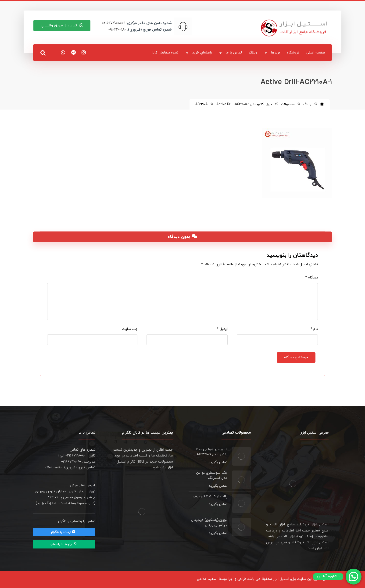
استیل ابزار (281, 579)
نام (314, 329)
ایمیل (222, 329)
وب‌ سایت (130, 329)
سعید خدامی (207, 579)
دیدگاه (312, 278)
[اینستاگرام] (84, 53)
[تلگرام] (73, 53)
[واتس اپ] (63, 53)
